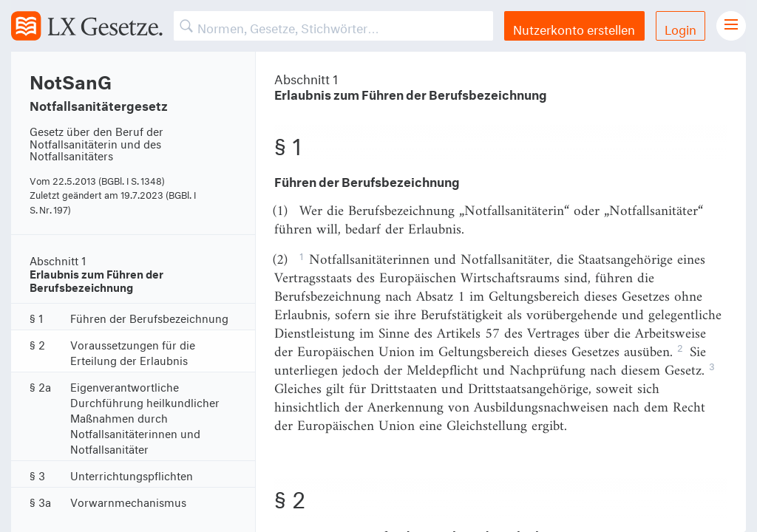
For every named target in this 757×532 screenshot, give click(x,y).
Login (680, 28)
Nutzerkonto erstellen (574, 28)
